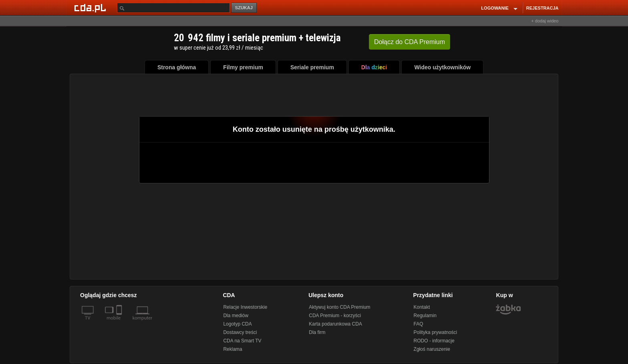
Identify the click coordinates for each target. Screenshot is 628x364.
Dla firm (317, 332)
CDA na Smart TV (242, 341)
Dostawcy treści (240, 332)
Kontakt (422, 307)
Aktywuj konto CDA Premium (339, 307)
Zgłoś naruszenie (432, 349)
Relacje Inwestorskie (245, 307)
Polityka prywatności (436, 332)
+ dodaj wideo (545, 21)
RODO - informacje (434, 341)
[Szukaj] (173, 8)
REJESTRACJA (542, 8)
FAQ (419, 324)
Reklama (232, 349)
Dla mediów (236, 316)
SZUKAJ (244, 8)
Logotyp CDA (237, 324)
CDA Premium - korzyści (335, 316)
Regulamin (425, 316)
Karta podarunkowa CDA (335, 324)
